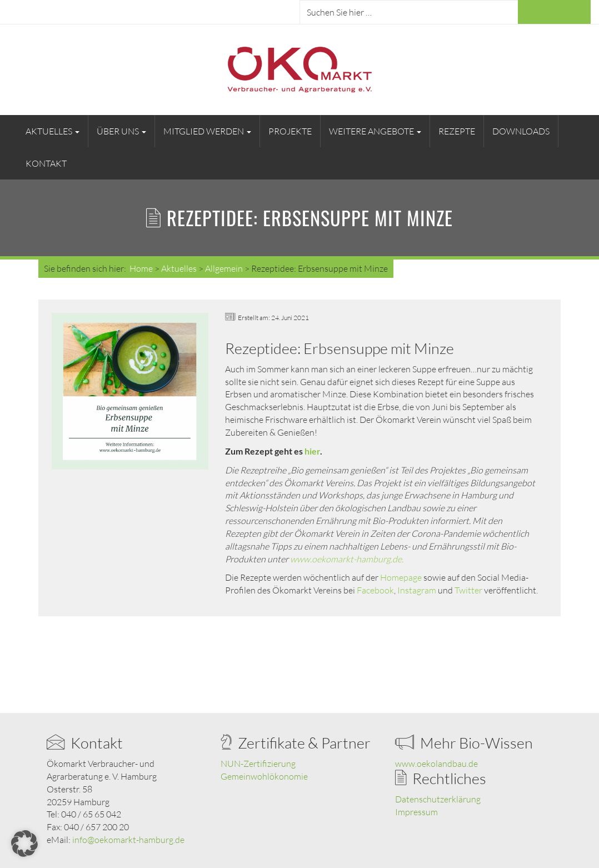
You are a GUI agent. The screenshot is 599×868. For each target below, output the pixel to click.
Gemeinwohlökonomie (264, 776)
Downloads (521, 131)
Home (141, 268)
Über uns (121, 131)
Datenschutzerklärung (438, 799)
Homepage (401, 577)
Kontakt (46, 163)
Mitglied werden (207, 131)
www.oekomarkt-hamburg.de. (347, 559)
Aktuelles (53, 131)
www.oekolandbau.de (436, 764)
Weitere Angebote (375, 131)
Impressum (416, 812)
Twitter (468, 590)
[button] (24, 844)
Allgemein (224, 268)
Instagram (417, 590)
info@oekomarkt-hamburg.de (128, 840)
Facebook (375, 590)
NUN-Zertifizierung (258, 764)
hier (312, 451)
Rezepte (457, 131)
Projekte (290, 131)
